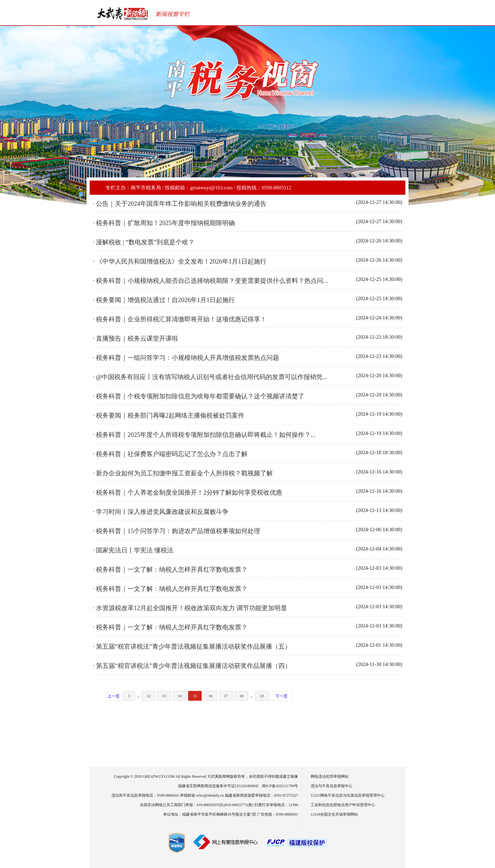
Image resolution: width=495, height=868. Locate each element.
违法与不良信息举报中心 (331, 786)
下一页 (281, 696)
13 (164, 696)
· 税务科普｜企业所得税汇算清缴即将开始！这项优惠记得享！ (180, 319)
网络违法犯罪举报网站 (330, 776)
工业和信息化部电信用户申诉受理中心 (343, 805)
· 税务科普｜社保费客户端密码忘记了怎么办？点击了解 (170, 454)
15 (195, 696)
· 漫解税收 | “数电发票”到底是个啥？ (144, 242)
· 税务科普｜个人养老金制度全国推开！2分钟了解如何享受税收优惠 (188, 492)
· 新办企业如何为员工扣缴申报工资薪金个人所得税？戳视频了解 (183, 473)
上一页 (113, 696)
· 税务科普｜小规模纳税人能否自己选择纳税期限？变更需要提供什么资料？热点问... (210, 281)
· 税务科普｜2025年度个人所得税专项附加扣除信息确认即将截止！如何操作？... (204, 435)
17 (226, 696)
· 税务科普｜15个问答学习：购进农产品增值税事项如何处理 (176, 531)
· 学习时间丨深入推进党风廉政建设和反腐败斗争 (161, 512)
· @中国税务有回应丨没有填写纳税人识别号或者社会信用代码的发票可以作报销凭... (210, 377)
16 (210, 696)
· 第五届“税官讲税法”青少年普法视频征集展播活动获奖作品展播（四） (192, 666)
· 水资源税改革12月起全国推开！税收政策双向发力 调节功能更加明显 (190, 608)
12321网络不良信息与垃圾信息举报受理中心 (348, 795)
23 (262, 696)
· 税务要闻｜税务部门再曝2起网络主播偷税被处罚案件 (169, 415)
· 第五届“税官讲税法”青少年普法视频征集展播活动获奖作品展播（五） (192, 646)
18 (241, 696)
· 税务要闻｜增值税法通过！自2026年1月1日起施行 (164, 300)
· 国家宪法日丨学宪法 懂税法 (133, 550)
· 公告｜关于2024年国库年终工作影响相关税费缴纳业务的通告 (180, 204)
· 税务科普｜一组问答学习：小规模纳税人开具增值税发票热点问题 (186, 358)
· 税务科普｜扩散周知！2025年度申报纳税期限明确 (164, 223)
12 (149, 696)
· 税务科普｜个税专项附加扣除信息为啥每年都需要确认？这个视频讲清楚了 (199, 396)
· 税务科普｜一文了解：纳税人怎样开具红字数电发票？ (170, 569)
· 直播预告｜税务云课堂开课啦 (135, 338)
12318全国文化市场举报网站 (334, 814)
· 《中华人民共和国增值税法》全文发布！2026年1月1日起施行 (180, 261)
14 (179, 696)
